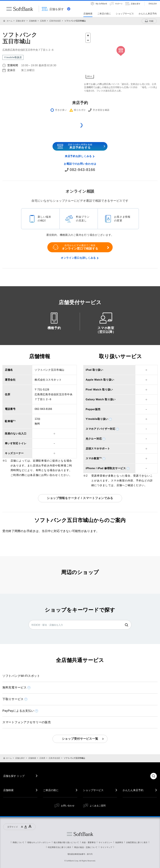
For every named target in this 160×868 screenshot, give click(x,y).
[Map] (121, 56)
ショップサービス (93, 790)
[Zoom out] (88, 40)
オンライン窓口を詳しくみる (78, 258)
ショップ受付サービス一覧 (80, 739)
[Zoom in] (88, 35)
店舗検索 (33, 21)
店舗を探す (21, 21)
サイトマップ (106, 847)
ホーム (10, 21)
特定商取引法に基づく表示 (59, 847)
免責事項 (119, 842)
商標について (18, 842)
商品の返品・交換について (86, 847)
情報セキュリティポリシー (39, 842)
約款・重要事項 (89, 842)
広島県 (43, 21)
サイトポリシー (105, 842)
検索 (127, 625)
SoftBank (20, 9)
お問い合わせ (68, 806)
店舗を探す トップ (14, 776)
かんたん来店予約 (133, 790)
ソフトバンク (80, 834)
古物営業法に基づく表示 (137, 842)
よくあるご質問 (98, 806)
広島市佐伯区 (55, 21)
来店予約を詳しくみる (78, 156)
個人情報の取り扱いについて (66, 842)
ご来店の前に (51, 790)
